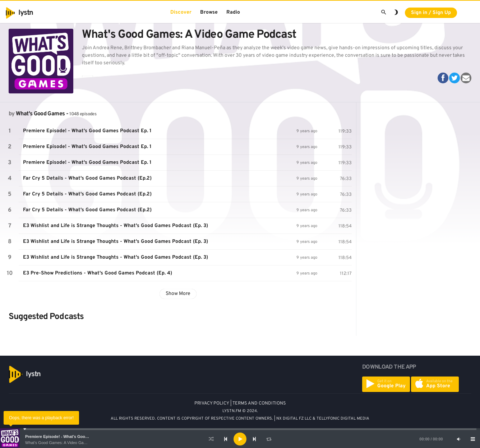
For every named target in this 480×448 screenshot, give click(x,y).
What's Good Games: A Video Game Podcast (65, 443)
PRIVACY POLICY (212, 403)
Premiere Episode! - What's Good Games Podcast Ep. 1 (77, 437)
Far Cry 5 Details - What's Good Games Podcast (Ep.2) (87, 178)
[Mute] (458, 439)
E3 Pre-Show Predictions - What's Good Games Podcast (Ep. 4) (98, 273)
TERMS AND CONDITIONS (259, 403)
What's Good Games (40, 114)
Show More (178, 294)
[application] (240, 439)
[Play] (240, 439)
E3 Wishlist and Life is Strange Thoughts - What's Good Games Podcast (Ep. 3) (116, 226)
